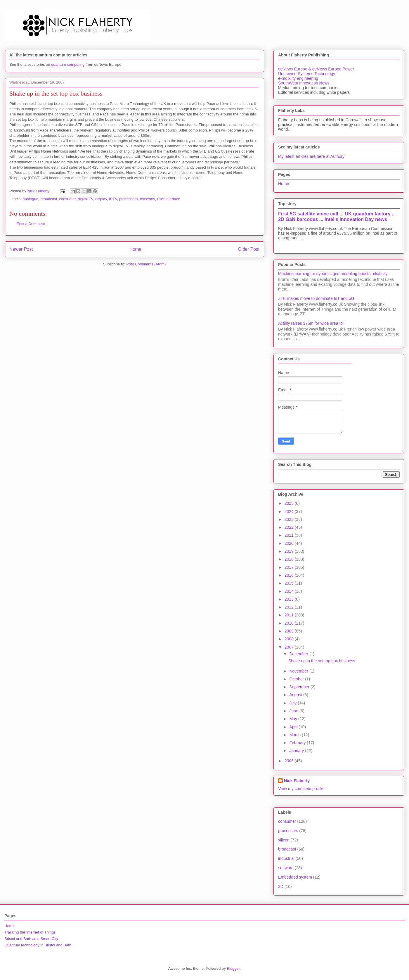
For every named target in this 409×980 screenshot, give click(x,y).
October (297, 679)
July (293, 703)
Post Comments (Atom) (146, 264)
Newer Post (21, 249)
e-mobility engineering (298, 78)
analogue (31, 199)
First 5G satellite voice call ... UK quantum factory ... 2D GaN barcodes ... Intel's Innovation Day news (337, 216)
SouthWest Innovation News (304, 83)
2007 (290, 647)
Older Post (249, 249)
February (298, 743)
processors (129, 199)
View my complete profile (301, 789)
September (300, 687)
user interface (169, 199)
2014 (290, 591)
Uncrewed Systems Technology (307, 74)
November (299, 671)
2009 (290, 631)
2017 (290, 567)
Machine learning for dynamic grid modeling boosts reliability (333, 274)
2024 (290, 511)
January (297, 751)
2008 (290, 639)
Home (136, 249)
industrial (286, 858)
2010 (290, 623)
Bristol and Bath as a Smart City (31, 939)
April (294, 727)
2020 (290, 543)
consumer (67, 199)
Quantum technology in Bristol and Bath (38, 945)
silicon (284, 840)
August (296, 695)
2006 (290, 761)
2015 (290, 583)
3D (281, 886)
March (296, 735)
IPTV (113, 199)
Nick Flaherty (297, 781)
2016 (290, 575)
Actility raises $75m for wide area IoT (312, 323)
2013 (290, 599)
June (294, 711)
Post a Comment (31, 224)
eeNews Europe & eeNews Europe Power (316, 69)
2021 (290, 535)
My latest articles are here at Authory (311, 156)
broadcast (49, 199)
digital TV (85, 199)
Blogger (233, 968)
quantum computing (68, 64)
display (101, 199)
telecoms (148, 199)
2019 (290, 551)
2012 (290, 607)
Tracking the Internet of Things (30, 932)
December (299, 654)
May (294, 719)
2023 (290, 519)
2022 (290, 527)
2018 (290, 559)
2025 (290, 503)
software (286, 868)
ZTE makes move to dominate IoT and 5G (316, 298)
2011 (290, 615)
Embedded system (295, 877)
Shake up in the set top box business (322, 661)
